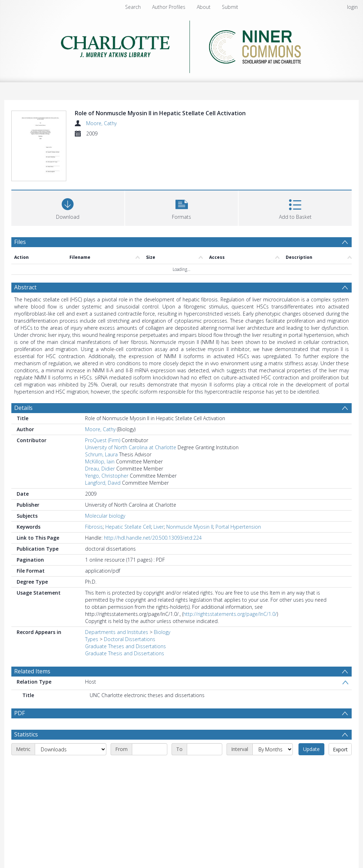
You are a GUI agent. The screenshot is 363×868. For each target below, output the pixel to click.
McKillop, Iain (100, 461)
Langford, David (103, 483)
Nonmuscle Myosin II (190, 527)
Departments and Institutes (117, 632)
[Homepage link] (182, 45)
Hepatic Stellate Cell (128, 527)
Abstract (25, 287)
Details (23, 408)
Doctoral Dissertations (130, 639)
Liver (159, 527)
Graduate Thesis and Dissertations (125, 653)
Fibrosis (94, 527)
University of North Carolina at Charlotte (131, 447)
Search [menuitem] (133, 7)
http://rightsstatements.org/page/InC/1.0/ (230, 614)
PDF (19, 713)
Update (311, 749)
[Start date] (150, 749)
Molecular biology (105, 516)
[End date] (205, 749)
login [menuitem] (352, 7)
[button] (182, 207)
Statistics (26, 734)
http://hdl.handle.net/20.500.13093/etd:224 (153, 538)
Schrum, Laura (101, 454)
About (204, 7)
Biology (162, 632)
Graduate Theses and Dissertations (125, 646)
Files (20, 242)
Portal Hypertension (238, 527)
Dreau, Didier (100, 469)
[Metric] (71, 749)
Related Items (32, 671)
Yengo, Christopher (107, 476)
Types (92, 639)
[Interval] (273, 749)
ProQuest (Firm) (103, 440)
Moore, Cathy (101, 123)
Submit (230, 7)
